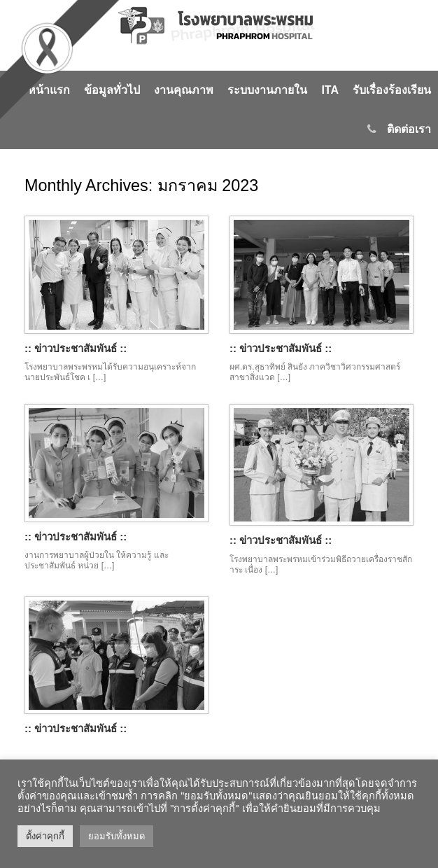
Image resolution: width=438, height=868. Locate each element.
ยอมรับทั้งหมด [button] (116, 836)
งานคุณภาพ (184, 90)
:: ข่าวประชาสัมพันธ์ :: (76, 348)
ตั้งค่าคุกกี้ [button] (45, 836)
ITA (330, 90)
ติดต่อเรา (399, 129)
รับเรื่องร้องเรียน (392, 90)
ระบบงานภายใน (267, 90)
